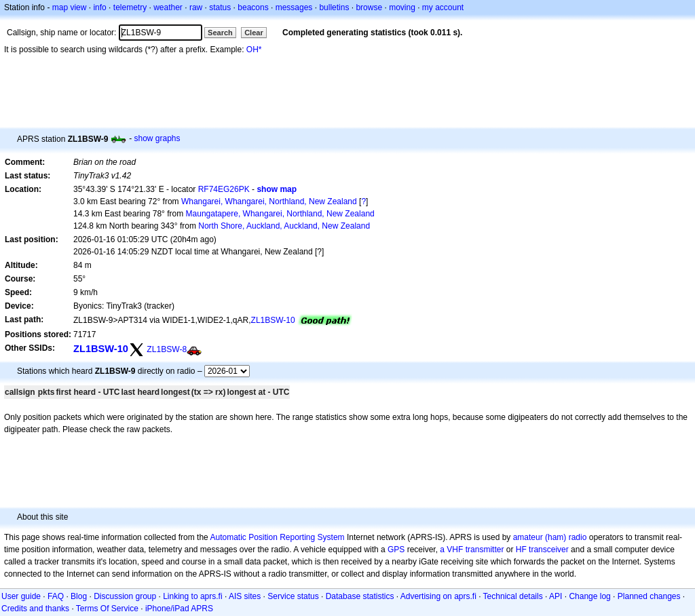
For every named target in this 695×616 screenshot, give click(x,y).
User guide (21, 596)
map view (70, 7)
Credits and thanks (35, 609)
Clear (254, 33)
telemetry (130, 7)
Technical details (513, 596)
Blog (79, 596)
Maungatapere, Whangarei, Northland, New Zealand (280, 214)
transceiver (549, 550)
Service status (293, 596)
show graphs (157, 138)
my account (443, 7)
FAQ (56, 596)
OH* (254, 50)
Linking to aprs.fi (192, 596)
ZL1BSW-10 (273, 320)
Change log (589, 596)
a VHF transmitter (472, 550)
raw (196, 7)
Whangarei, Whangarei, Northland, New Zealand (269, 201)
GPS (396, 550)
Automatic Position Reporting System (277, 537)
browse (369, 7)
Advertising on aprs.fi (438, 596)
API (556, 596)
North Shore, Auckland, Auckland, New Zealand (284, 226)
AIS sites (245, 596)
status (220, 7)
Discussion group (125, 596)
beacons (253, 7)
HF (521, 550)
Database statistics (360, 596)
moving (402, 7)
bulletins (334, 7)
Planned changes (649, 596)
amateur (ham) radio (550, 537)
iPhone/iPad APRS (179, 609)
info (99, 7)
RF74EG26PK (224, 189)
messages (294, 7)
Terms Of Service (107, 609)
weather (168, 7)
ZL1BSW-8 (167, 349)
